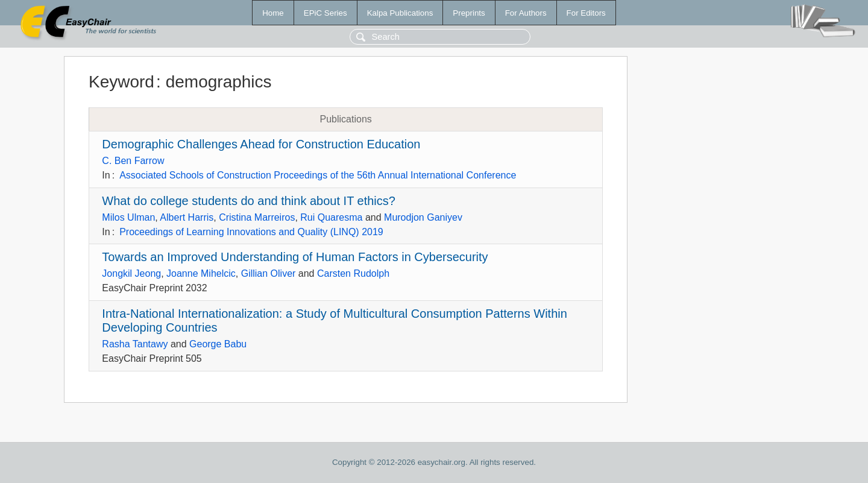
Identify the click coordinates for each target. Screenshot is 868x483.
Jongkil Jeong (131, 273)
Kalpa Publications (400, 13)
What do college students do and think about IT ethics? (249, 201)
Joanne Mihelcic (201, 273)
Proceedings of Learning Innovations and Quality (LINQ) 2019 (251, 232)
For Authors (526, 13)
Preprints (469, 13)
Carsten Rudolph (353, 273)
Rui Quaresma (331, 217)
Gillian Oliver (269, 273)
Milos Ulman (128, 217)
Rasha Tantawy (135, 344)
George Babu (218, 344)
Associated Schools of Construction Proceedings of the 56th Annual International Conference (318, 175)
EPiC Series (325, 13)
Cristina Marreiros (257, 217)
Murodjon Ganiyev (423, 217)
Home (273, 13)
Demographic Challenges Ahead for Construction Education (261, 144)
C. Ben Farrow (133, 161)
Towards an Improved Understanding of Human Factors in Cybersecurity (295, 257)
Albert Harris (187, 217)
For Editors (586, 13)
